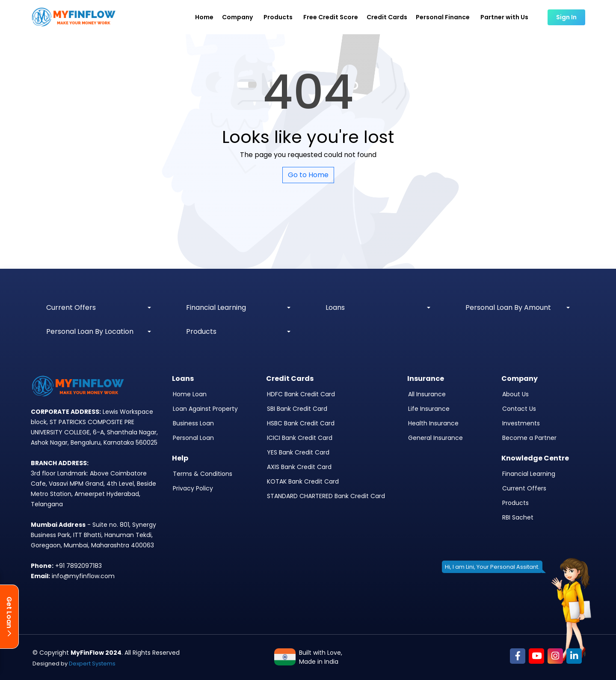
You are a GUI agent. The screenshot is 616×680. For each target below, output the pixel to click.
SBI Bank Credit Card (297, 409)
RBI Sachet (518, 517)
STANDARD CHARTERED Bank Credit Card (326, 496)
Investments (521, 423)
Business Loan (193, 423)
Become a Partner (529, 438)
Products (515, 503)
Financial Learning (529, 474)
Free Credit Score (331, 17)
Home (204, 17)
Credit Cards (387, 17)
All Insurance (427, 394)
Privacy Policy (193, 488)
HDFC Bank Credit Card (301, 394)
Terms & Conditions (203, 474)
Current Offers (524, 488)
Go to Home (308, 175)
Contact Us (519, 409)
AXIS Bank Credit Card (299, 467)
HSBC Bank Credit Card (301, 423)
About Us (515, 394)
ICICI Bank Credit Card (300, 438)
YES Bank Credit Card (298, 452)
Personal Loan (193, 438)
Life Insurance (429, 409)
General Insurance (435, 438)
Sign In (566, 17)
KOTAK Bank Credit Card (303, 481)
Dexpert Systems (92, 664)
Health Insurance (433, 423)
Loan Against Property (205, 409)
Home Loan (190, 394)
